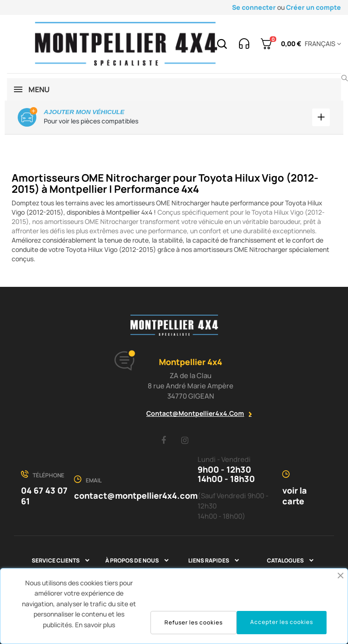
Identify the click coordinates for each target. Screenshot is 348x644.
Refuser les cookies (194, 622)
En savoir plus (95, 625)
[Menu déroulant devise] (321, 44)
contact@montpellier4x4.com (195, 413)
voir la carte (295, 496)
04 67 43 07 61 (44, 496)
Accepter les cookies (282, 622)
